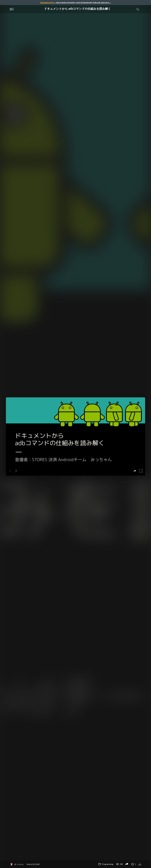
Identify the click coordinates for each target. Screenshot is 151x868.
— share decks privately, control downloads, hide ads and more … (75, 2)
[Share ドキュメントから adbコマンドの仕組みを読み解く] (127, 864)
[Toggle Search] (138, 9)
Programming (106, 864)
